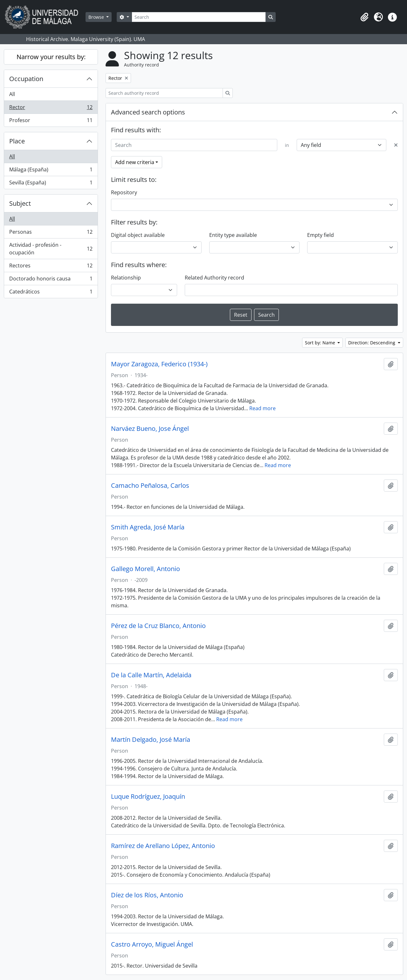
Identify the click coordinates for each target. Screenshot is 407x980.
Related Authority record (214, 278)
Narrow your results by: (51, 57)
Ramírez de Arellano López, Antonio (163, 846)
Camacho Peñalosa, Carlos (150, 486)
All (12, 94)
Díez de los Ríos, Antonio (147, 895)
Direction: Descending (372, 343)
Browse (97, 17)
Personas (51, 233)
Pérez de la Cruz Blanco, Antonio (158, 626)
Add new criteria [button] (135, 162)
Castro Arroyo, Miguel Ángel (152, 944)
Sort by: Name (321, 343)
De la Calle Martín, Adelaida (151, 675)
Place (17, 141)
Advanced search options (148, 112)
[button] (364, 17)
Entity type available (233, 235)
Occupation (26, 79)
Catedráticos (51, 293)
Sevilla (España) (51, 184)
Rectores (51, 267)
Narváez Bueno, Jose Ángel (150, 429)
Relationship (126, 278)
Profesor (51, 121)
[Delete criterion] (396, 145)
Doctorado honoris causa (51, 280)
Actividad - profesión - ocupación (51, 249)
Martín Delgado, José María (151, 740)
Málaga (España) (51, 171)
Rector (51, 109)
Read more (262, 408)
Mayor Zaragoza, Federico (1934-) (159, 364)
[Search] (199, 17)
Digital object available (138, 235)
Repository (124, 192)
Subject (20, 203)
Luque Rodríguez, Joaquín (148, 797)
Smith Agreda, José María (148, 527)
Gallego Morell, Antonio (145, 569)
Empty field (321, 235)
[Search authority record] (164, 93)
